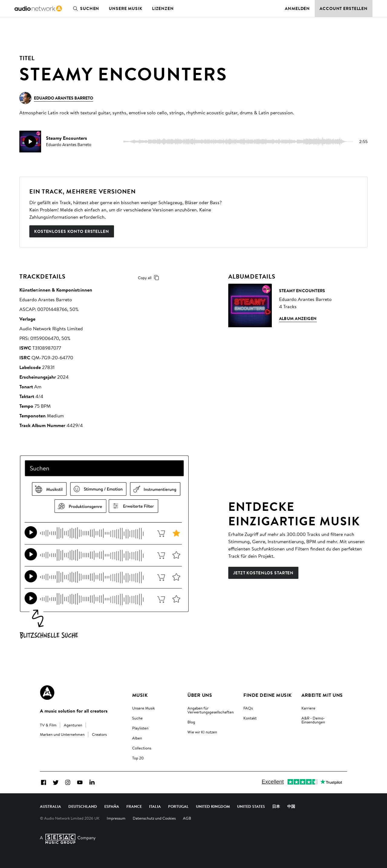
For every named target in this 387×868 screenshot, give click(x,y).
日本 (276, 806)
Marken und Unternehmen (62, 734)
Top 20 (138, 758)
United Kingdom (213, 806)
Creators (99, 734)
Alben (137, 738)
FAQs (248, 708)
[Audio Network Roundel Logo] (47, 693)
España (112, 806)
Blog (191, 722)
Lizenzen (163, 8)
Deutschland (83, 806)
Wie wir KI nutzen (202, 732)
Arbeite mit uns (322, 695)
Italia (155, 806)
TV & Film (48, 725)
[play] (30, 142)
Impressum (116, 818)
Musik (140, 695)
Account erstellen (344, 8)
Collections (142, 748)
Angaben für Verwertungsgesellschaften (211, 710)
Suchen (85, 8)
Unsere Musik (126, 8)
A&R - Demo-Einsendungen (313, 720)
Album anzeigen (298, 318)
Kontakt (250, 718)
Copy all (150, 278)
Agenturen (73, 725)
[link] (38, 8)
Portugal (178, 806)
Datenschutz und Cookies (154, 818)
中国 (291, 806)
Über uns (200, 695)
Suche (137, 718)
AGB (187, 818)
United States (251, 806)
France (134, 806)
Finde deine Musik (267, 695)
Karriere (308, 708)
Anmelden (297, 8)
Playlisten (140, 728)
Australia (50, 806)
